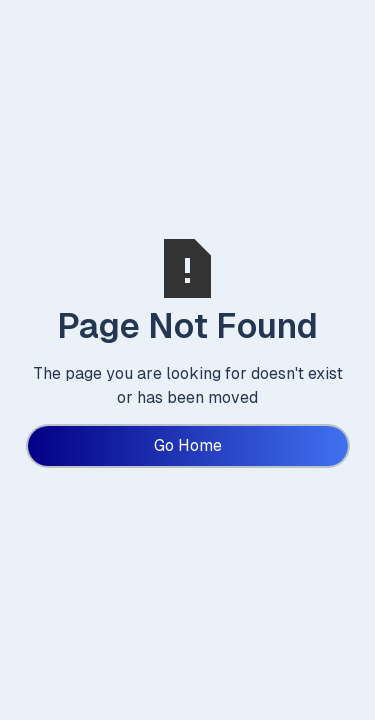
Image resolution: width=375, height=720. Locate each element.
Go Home (188, 445)
